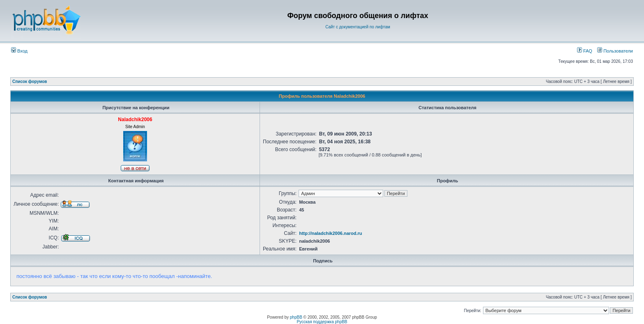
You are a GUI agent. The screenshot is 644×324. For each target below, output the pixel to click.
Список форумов (30, 82)
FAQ (585, 51)
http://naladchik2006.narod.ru (330, 233)
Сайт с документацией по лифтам (358, 27)
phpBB (296, 317)
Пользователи (615, 51)
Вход (19, 51)
